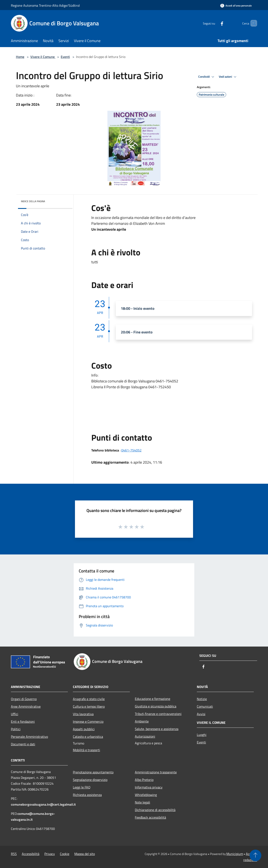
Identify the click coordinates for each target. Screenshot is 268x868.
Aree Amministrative (26, 706)
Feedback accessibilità (150, 817)
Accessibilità (31, 854)
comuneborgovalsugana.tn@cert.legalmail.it (43, 804)
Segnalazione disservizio (90, 780)
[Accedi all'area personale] (236, 6)
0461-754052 (131, 450)
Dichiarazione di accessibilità (155, 810)
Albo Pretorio (144, 780)
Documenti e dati (23, 744)
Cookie (65, 854)
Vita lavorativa (83, 714)
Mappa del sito (85, 854)
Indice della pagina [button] (33, 201)
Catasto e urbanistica (88, 737)
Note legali (142, 802)
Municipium (235, 854)
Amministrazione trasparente (156, 772)
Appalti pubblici (84, 729)
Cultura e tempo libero (89, 706)
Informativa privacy (149, 787)
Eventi (65, 57)
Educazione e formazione (153, 699)
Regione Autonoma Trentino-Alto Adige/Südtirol (45, 5)
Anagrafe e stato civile (89, 699)
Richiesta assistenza (87, 795)
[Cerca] (252, 23)
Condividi (207, 77)
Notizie (202, 699)
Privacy (50, 854)
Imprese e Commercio (88, 721)
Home (20, 57)
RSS (14, 854)
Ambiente (142, 721)
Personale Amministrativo (29, 737)
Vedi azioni (228, 77)
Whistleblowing (146, 795)
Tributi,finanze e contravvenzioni (158, 714)
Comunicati (205, 706)
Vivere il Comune (43, 57)
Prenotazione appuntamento (93, 772)
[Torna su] (255, 855)
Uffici (15, 714)
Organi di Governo (24, 699)
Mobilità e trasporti (86, 750)
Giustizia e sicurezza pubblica (156, 706)
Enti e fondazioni (23, 721)
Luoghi (202, 735)
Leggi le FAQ (82, 787)
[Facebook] (215, 23)
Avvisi (201, 714)
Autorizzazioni (145, 736)
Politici (16, 729)
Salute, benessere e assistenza (157, 729)
